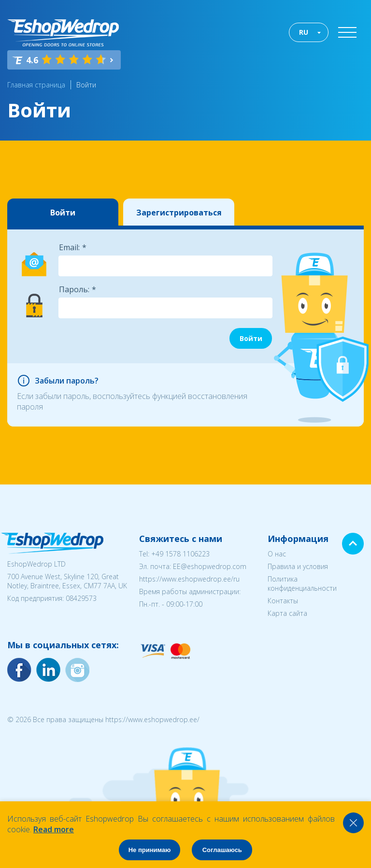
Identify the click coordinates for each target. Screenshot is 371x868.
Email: (69, 247)
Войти (86, 85)
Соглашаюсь (222, 850)
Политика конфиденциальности (302, 583)
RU (304, 32)
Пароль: (74, 289)
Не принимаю (150, 850)
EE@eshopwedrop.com (210, 566)
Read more (54, 829)
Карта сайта (287, 613)
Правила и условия (298, 566)
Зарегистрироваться (179, 213)
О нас (277, 554)
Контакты (283, 601)
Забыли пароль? (67, 381)
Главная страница (36, 85)
